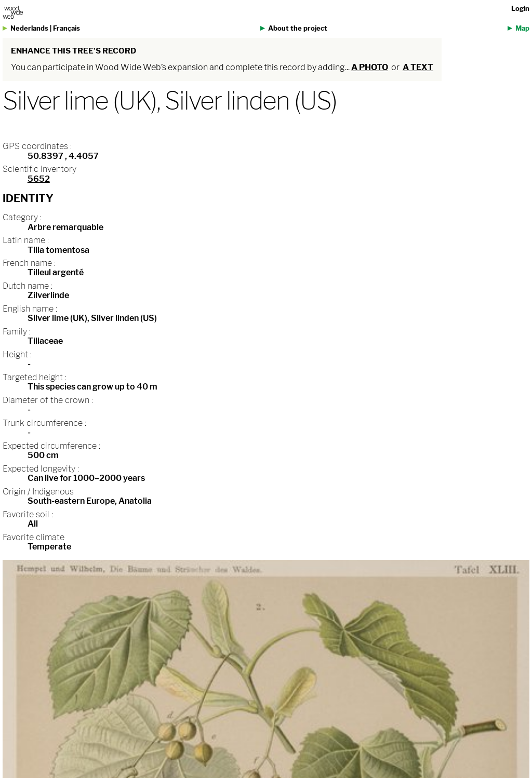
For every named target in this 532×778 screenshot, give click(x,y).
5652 (39, 179)
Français (66, 28)
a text (418, 67)
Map (522, 28)
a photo (370, 67)
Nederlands (29, 28)
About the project (298, 28)
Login (520, 9)
